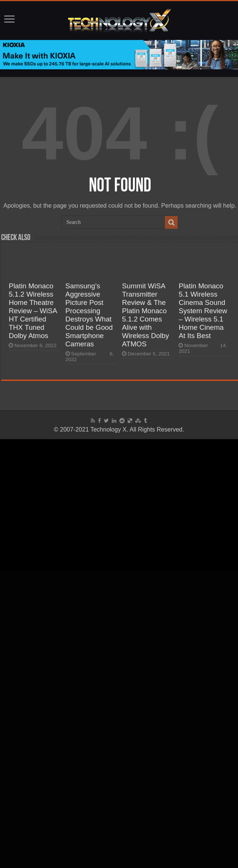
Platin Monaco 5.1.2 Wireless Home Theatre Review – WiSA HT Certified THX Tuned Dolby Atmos (33, 311)
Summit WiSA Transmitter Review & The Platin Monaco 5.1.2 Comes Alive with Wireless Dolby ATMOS (146, 315)
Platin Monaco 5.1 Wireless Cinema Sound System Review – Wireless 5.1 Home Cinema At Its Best (203, 311)
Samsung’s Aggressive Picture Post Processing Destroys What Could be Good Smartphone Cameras (89, 315)
